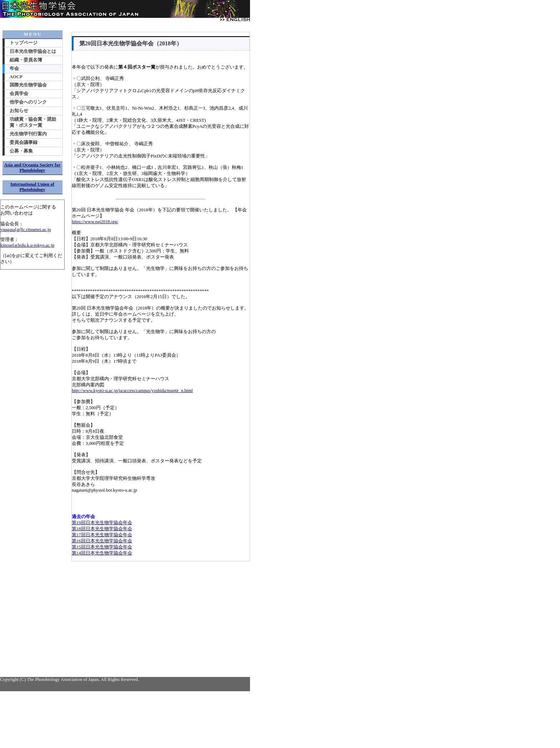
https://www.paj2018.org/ (95, 222)
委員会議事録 (24, 142)
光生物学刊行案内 (28, 134)
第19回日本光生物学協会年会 (102, 523)
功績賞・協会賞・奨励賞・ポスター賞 (33, 122)
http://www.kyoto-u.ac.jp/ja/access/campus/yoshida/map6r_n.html (132, 391)
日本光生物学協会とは (33, 51)
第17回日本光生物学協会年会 (102, 535)
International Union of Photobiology (32, 187)
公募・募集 (21, 151)
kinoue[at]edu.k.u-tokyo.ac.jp (27, 245)
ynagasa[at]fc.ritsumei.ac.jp (26, 230)
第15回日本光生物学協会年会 (102, 547)
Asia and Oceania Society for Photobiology (32, 168)
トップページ (24, 43)
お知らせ (19, 111)
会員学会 (19, 94)
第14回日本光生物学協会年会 (102, 553)
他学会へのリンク (28, 102)
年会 (14, 69)
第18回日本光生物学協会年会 (102, 529)
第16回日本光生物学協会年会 (102, 541)
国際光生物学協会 (28, 85)
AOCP (16, 77)
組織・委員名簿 (26, 60)
